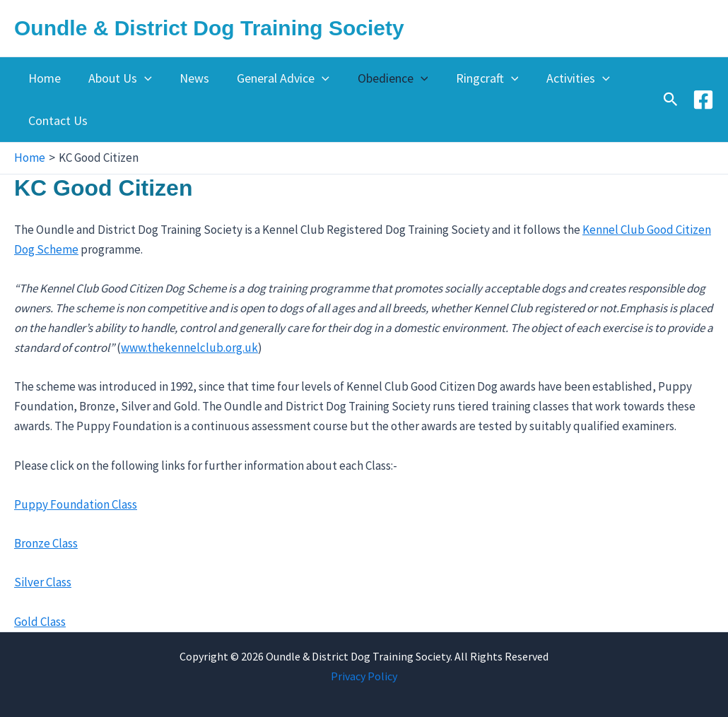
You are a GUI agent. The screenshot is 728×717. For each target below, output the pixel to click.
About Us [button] (117, 78)
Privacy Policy (364, 676)
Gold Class (40, 622)
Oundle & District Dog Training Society (209, 28)
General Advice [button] (275, 78)
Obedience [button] (382, 78)
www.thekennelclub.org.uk (189, 348)
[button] (141, 78)
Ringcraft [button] (474, 78)
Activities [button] (563, 78)
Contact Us (57, 120)
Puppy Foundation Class (76, 504)
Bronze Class (46, 543)
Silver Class (43, 582)
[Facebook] (703, 100)
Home (43, 78)
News (189, 78)
